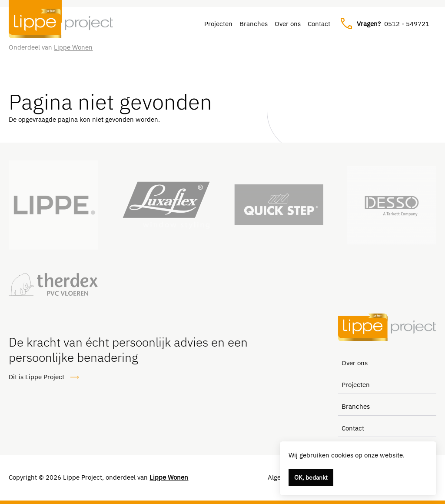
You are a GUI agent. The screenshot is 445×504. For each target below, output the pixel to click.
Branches (254, 24)
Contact (319, 24)
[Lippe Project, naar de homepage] (61, 23)
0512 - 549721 (385, 24)
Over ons (288, 24)
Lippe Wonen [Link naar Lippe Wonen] (73, 47)
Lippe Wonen (169, 477)
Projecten (218, 24)
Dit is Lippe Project (44, 377)
